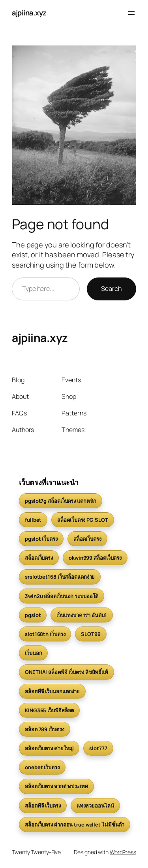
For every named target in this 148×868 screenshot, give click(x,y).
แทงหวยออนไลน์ (95, 806)
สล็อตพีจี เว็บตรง (43, 806)
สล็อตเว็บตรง (87, 539)
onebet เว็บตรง (42, 767)
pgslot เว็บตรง (41, 539)
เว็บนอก (33, 653)
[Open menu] (131, 13)
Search (111, 289)
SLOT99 (91, 634)
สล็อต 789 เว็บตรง (45, 729)
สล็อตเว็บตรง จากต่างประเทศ (56, 786)
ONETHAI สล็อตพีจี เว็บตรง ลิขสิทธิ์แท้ (67, 672)
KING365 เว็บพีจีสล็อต (49, 710)
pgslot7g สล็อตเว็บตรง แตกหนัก (61, 501)
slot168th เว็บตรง (45, 634)
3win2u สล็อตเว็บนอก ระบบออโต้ (62, 596)
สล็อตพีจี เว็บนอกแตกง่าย (52, 691)
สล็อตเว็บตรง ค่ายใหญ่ (49, 748)
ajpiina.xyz (29, 13)
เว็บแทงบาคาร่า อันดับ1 (81, 615)
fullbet (33, 520)
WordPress (123, 852)
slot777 (98, 748)
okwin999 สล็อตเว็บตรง (95, 558)
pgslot (33, 615)
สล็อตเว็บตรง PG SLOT (82, 520)
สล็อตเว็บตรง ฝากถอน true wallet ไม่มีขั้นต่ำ (75, 825)
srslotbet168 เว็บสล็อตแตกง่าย (60, 577)
